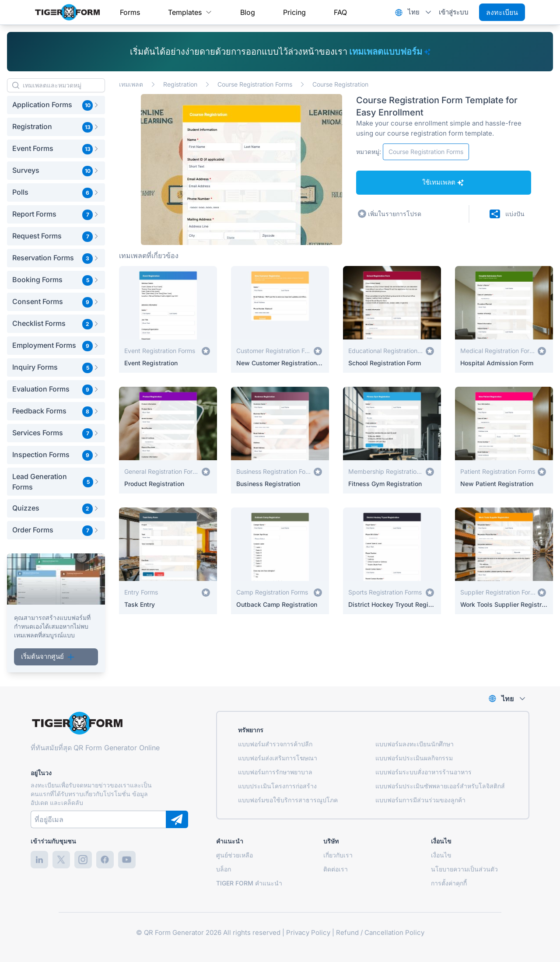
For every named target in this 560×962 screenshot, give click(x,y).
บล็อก (224, 869)
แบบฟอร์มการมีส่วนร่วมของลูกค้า (420, 800)
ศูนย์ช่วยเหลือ (234, 855)
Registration (180, 84)
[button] (56, 105)
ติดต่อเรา (336, 869)
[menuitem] (130, 12)
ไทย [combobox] (414, 12)
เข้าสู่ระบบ (454, 12)
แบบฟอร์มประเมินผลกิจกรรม (414, 758)
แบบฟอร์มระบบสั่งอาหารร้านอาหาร (423, 772)
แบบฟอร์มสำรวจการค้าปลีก (275, 744)
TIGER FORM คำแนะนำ (249, 883)
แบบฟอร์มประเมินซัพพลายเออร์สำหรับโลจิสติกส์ (440, 786)
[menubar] (233, 12)
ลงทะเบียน (502, 12)
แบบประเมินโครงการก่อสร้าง (277, 786)
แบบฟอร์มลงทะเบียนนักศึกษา (415, 744)
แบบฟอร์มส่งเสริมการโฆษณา (278, 758)
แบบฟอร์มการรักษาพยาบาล (275, 772)
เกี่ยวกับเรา (338, 855)
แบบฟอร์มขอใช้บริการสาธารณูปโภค (288, 800)
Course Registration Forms (255, 84)
